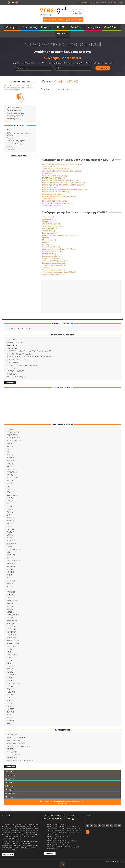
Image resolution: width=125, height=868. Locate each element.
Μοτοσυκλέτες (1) (49, 240)
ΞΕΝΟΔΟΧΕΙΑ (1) (48, 166)
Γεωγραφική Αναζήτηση (15, 107)
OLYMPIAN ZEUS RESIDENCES (17, 360)
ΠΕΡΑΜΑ (10, 669)
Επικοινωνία (11, 149)
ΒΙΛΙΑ (9, 489)
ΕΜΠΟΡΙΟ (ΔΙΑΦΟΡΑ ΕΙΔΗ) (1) (54, 178)
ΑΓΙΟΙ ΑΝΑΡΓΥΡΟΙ (13, 435)
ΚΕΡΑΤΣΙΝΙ (11, 572)
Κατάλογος (30, 27)
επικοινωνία (112, 3)
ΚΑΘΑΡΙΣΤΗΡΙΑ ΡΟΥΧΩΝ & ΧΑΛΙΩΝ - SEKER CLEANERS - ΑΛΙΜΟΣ (29, 351)
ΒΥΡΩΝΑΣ (10, 501)
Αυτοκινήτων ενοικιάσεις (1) (53, 226)
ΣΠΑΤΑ (9, 698)
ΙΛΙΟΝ (9, 552)
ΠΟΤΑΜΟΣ (11, 686)
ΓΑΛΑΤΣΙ (10, 504)
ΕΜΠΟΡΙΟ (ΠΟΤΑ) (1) (50, 187)
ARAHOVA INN (12, 752)
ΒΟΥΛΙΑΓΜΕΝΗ (12, 495)
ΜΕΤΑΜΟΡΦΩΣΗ (13, 615)
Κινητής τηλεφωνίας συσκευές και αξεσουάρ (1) (61, 235)
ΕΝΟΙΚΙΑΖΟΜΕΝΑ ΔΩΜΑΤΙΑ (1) (54, 194)
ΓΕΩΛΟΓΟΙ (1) (47, 173)
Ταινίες (62, 34)
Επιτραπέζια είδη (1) (50, 233)
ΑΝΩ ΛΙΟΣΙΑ (11, 469)
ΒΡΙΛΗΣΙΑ (10, 498)
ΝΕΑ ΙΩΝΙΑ (11, 623)
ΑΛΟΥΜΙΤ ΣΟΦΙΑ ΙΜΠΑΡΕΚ (16, 738)
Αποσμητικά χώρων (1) (51, 224)
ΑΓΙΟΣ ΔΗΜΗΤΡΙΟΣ (13, 438)
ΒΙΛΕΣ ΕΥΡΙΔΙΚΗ (12, 758)
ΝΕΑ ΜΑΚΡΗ (11, 626)
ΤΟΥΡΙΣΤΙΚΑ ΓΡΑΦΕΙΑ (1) (51, 206)
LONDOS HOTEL (13, 368)
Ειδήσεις (77, 27)
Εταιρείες (12, 27)
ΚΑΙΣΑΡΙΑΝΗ (11, 555)
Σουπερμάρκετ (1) (49, 254)
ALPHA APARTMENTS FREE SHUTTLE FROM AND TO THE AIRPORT (30, 357)
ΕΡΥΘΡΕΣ (10, 535)
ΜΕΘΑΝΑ (10, 609)
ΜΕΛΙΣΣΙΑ (10, 612)
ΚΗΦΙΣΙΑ (10, 575)
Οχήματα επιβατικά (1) (51, 247)
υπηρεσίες (103, 3)
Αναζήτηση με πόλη (14, 119)
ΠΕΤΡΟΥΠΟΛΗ (12, 675)
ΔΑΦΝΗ (10, 515)
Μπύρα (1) (46, 242)
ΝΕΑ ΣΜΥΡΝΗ (12, 638)
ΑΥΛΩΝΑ (10, 481)
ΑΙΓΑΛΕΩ (10, 449)
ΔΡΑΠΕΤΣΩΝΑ (12, 521)
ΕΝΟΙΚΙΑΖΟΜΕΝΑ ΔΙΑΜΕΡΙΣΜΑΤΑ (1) (56, 192)
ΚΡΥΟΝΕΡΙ (10, 583)
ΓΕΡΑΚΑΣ (10, 506)
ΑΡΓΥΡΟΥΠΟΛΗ (12, 472)
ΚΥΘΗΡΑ (10, 586)
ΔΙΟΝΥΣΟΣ (11, 518)
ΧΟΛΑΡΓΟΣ (11, 720)
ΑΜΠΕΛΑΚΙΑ (11, 458)
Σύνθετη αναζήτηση (14, 110)
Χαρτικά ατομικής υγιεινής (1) (54, 274)
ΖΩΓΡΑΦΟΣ (11, 541)
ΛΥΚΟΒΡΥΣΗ (11, 592)
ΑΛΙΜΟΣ (10, 455)
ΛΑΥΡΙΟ (9, 589)
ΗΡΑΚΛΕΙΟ (11, 546)
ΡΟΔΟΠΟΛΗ (11, 692)
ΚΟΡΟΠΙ (10, 578)
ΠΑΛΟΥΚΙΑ (11, 661)
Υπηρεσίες (10, 138)
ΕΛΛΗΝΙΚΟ (11, 532)
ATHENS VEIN (12, 374)
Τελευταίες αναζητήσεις (15, 144)
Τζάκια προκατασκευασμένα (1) (54, 265)
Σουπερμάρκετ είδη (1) (51, 256)
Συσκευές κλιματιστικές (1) (53, 258)
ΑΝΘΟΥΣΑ (10, 464)
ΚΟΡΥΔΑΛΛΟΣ (12, 581)
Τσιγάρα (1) (47, 267)
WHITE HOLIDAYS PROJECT (16, 377)
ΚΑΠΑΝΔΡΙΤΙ (11, 566)
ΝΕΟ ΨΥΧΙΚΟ (11, 646)
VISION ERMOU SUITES (15, 343)
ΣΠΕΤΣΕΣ (10, 700)
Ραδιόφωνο (112, 27)
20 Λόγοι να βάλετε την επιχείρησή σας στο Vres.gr (20, 134)
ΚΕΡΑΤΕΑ (10, 569)
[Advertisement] (81, 297)
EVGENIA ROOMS (13, 735)
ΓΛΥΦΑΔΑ (10, 512)
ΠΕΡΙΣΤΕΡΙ (10, 672)
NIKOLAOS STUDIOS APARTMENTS (19, 354)
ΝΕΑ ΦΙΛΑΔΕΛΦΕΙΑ (13, 641)
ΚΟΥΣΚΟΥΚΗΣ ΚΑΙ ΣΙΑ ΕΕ (15, 371)
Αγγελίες (47, 27)
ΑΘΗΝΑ (10, 444)
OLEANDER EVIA (12, 363)
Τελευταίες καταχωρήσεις (16, 141)
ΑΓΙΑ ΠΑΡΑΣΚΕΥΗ (13, 432)
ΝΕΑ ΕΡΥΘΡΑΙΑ (12, 621)
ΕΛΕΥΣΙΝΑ (10, 529)
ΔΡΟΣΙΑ (10, 523)
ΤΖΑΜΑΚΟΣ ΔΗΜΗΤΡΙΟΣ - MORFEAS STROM (22, 365)
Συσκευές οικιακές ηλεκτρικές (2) (55, 261)
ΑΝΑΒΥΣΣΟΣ (11, 461)
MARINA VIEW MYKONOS (16, 740)
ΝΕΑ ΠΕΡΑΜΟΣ (12, 635)
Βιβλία (62, 27)
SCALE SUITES (12, 340)
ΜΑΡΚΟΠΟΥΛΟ (12, 601)
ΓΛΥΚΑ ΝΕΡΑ (11, 509)
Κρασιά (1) (46, 238)
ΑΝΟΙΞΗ (10, 466)
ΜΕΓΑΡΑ (10, 606)
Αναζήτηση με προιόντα (15, 116)
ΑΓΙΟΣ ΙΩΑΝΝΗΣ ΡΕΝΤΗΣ (16, 441)
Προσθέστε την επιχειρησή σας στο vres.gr (60, 89)
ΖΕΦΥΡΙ (9, 538)
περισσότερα (10, 382)
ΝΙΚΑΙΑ (9, 649)
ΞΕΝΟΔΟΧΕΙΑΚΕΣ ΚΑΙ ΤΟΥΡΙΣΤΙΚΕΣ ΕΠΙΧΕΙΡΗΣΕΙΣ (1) (62, 171)
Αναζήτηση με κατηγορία (16, 113)
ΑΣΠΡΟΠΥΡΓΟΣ (12, 478)
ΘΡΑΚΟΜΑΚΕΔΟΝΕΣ (14, 549)
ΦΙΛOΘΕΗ (10, 712)
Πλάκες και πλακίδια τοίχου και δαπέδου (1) (59, 249)
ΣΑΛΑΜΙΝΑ (11, 695)
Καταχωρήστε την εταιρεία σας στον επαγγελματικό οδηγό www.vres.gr (62, 802)
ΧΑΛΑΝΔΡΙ (10, 718)
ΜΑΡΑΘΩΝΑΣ (12, 598)
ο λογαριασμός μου (85, 3)
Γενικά (9, 130)
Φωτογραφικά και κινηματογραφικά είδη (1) (59, 272)
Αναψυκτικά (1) (48, 217)
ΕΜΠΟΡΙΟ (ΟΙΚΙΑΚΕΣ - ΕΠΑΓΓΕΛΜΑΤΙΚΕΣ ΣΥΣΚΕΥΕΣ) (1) (63, 185)
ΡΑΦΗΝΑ (10, 689)
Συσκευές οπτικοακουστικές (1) (54, 263)
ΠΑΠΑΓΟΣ (10, 663)
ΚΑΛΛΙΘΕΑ (10, 558)
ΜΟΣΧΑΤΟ (10, 618)
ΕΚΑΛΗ (9, 526)
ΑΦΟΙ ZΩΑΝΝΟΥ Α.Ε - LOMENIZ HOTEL (20, 760)
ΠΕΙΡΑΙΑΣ (10, 666)
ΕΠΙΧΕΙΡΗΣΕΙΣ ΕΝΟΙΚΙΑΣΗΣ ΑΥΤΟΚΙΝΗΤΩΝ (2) (60, 196)
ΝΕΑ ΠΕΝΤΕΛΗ (12, 632)
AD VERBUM (11, 749)
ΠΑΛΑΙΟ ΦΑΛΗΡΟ (13, 655)
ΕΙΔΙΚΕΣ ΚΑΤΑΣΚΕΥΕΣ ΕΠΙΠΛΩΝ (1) (55, 176)
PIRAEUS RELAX (12, 345)
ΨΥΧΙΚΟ (10, 723)
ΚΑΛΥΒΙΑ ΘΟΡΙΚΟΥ (13, 561)
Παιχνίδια (93, 27)
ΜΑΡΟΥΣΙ (10, 603)
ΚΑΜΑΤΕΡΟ (11, 563)
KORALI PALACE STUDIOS (16, 743)
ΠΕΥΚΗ (9, 678)
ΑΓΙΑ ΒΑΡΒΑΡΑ (12, 429)
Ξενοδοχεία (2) (48, 244)
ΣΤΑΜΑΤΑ (10, 703)
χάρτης (119, 3)
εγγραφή (95, 3)
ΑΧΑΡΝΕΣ (10, 484)
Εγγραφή (10, 146)
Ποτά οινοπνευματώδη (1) (52, 251)
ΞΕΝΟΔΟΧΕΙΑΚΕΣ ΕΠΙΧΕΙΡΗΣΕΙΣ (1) (55, 201)
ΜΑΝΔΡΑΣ (10, 595)
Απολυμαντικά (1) (49, 219)
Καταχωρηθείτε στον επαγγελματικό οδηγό (63, 19)
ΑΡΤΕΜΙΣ (10, 475)
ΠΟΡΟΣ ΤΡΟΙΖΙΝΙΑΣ (14, 683)
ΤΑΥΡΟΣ (10, 706)
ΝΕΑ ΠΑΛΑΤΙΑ (12, 629)
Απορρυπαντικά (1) (50, 221)
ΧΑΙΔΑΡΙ (10, 715)
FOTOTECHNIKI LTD (14, 755)
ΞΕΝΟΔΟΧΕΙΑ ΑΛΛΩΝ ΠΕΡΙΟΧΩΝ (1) (56, 169)
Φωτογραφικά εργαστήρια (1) (54, 270)
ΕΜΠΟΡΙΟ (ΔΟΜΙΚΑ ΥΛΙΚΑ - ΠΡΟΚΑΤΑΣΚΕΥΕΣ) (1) (61, 180)
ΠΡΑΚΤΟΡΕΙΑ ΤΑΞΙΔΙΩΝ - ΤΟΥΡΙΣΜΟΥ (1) (58, 203)
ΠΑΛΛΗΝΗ (11, 658)
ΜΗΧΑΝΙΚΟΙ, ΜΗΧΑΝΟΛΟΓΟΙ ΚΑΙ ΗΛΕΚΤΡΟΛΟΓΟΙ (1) (62, 164)
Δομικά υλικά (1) (49, 231)
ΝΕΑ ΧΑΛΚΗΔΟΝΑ (13, 643)
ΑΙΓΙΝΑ (9, 452)
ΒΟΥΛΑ (9, 492)
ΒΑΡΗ (9, 486)
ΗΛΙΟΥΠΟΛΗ (11, 543)
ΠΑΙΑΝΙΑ (10, 652)
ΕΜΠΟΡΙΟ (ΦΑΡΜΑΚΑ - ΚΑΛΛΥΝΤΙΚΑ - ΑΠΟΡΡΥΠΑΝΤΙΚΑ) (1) (65, 189)
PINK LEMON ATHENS (14, 348)
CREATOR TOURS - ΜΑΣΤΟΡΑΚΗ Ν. (19, 746)
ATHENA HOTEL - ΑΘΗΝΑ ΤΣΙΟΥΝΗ (19, 328)
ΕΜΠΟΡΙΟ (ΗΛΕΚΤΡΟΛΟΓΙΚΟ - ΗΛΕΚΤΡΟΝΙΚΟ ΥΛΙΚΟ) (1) (63, 182)
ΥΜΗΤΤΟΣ (10, 709)
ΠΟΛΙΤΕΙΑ (10, 681)
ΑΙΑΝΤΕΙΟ (10, 446)
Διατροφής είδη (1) (50, 228)
